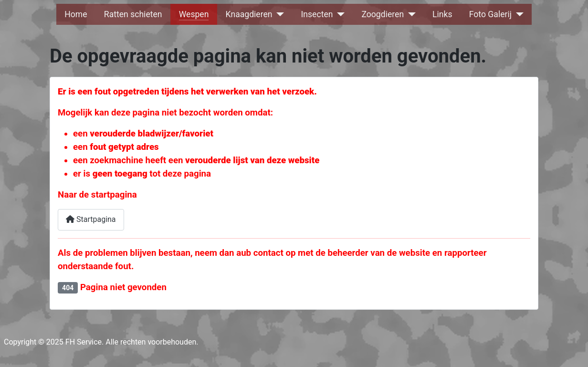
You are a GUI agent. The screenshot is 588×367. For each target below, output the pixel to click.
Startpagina (91, 219)
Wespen (194, 14)
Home (76, 14)
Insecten (317, 14)
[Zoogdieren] (410, 14)
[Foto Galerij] (518, 14)
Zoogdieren (383, 14)
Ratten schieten (133, 14)
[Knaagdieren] (278, 14)
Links (442, 14)
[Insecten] (339, 14)
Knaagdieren (249, 14)
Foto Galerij (490, 14)
